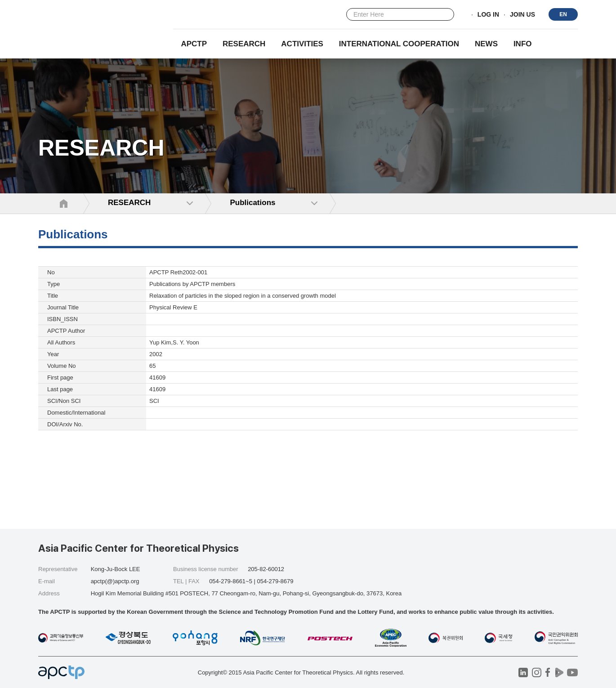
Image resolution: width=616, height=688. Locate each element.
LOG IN (488, 15)
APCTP (194, 44)
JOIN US (522, 15)
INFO (523, 44)
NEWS (486, 44)
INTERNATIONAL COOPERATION (399, 44)
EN (563, 14)
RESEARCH (244, 44)
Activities (302, 44)
